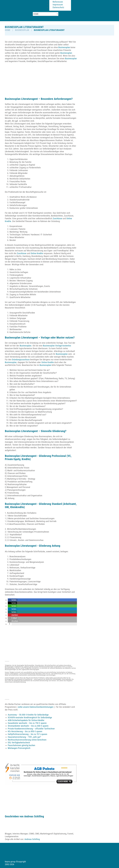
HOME (8, 30)
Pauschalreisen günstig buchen (21, 745)
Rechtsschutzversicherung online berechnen (27, 740)
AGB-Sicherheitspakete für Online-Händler (26, 720)
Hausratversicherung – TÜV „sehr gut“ (24, 737)
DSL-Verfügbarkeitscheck (19, 743)
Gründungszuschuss (21, 360)
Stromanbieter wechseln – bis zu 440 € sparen (28, 726)
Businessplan (22, 30)
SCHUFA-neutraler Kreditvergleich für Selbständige (30, 717)
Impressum (58, 5)
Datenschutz (58, 7)
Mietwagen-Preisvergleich (19, 748)
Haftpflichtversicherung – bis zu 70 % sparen (27, 734)
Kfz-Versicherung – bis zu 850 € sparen (25, 731)
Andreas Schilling (34, 816)
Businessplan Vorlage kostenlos (57, 346)
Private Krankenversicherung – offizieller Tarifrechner (31, 729)
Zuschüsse (57, 218)
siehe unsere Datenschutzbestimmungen (36, 707)
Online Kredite (37, 253)
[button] (13, 600)
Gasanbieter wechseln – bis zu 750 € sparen (27, 723)
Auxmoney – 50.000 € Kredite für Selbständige (28, 715)
